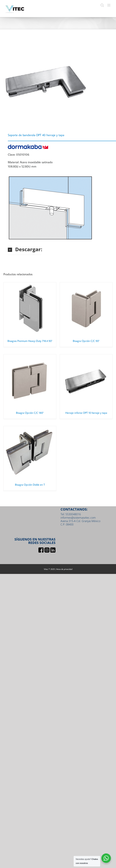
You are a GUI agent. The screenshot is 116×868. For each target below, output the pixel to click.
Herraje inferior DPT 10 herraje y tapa (86, 413)
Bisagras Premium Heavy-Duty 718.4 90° (30, 341)
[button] (25, 249)
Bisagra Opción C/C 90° (86, 341)
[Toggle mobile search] (102, 5)
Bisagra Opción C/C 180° (30, 413)
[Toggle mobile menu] (109, 5)
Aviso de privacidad (64, 569)
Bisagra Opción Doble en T (30, 485)
